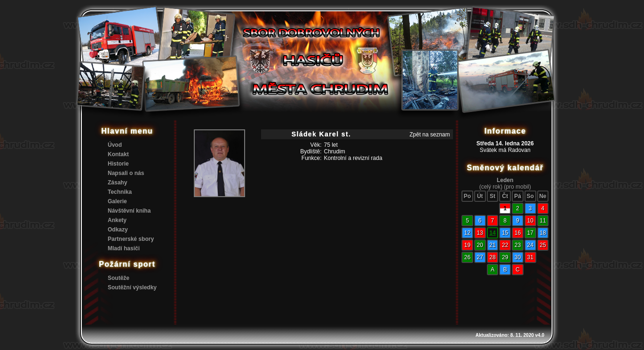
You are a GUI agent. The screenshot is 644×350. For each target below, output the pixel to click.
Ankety (117, 220)
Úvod (115, 145)
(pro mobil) (517, 187)
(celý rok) (491, 187)
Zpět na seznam (429, 135)
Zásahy (117, 183)
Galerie (117, 201)
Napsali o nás (126, 173)
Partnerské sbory (131, 239)
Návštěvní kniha (129, 211)
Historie (118, 164)
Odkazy (118, 230)
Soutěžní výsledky (132, 287)
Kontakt (118, 154)
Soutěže (119, 278)
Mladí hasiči (124, 248)
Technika (120, 192)
